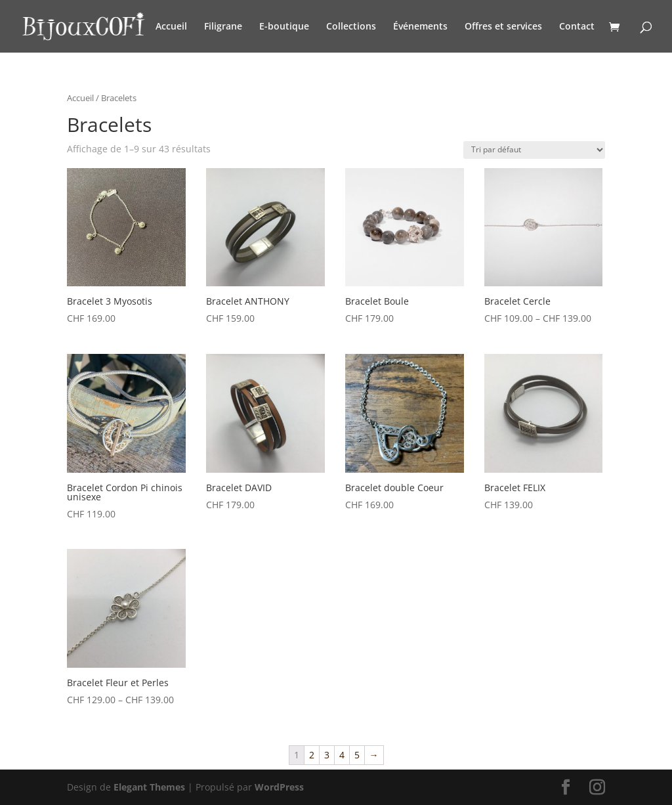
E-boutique (284, 27)
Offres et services (503, 27)
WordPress (279, 787)
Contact (577, 27)
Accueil (171, 27)
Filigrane (223, 27)
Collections (351, 27)
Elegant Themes (149, 787)
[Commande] (534, 150)
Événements (420, 27)
